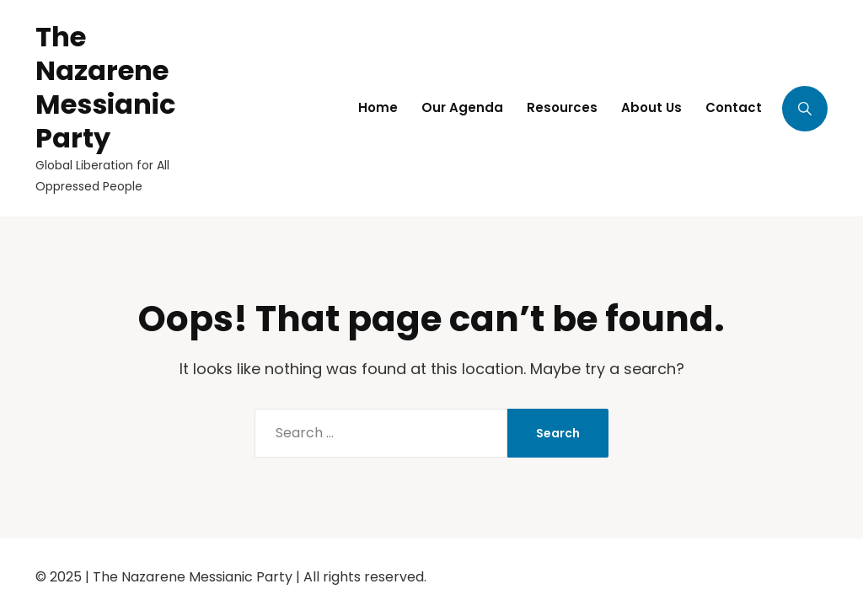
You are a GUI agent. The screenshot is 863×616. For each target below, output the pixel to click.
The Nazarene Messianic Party (105, 87)
